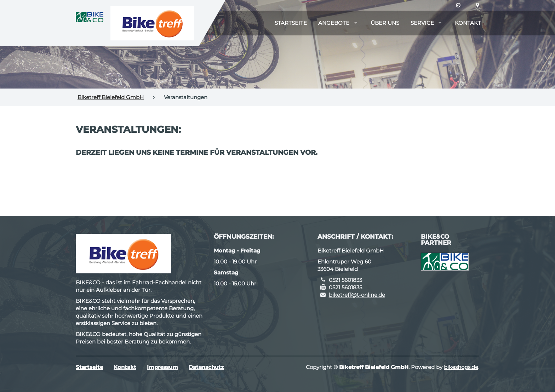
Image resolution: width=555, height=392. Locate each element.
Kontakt (468, 23)
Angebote (334, 23)
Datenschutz (206, 367)
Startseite (291, 23)
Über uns (385, 23)
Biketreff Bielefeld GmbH (111, 97)
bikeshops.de (461, 367)
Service (422, 23)
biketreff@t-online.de (357, 295)
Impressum (162, 367)
